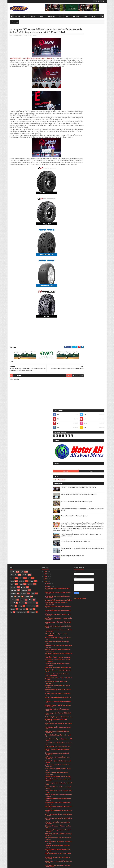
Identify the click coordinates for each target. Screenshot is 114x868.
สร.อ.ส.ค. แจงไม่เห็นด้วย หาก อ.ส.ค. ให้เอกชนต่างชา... (58, 550)
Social (25, 16)
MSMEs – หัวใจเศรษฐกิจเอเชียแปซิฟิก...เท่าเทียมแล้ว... (58, 483)
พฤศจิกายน (48, 442)
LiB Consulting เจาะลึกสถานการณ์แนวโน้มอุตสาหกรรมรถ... (57, 797)
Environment (23, 465)
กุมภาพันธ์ (48, 845)
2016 (45, 860)
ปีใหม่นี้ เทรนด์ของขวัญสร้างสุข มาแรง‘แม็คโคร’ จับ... (58, 710)
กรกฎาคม (48, 832)
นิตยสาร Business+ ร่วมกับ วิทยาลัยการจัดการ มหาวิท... (58, 449)
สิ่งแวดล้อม (24, 450)
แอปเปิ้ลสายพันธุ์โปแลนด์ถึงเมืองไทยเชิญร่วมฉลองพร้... (58, 787)
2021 (45, 850)
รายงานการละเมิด (80, 454)
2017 (45, 858)
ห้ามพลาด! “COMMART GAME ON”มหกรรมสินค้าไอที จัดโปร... (58, 562)
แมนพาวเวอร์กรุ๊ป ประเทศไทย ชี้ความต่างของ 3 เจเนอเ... (58, 801)
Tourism (32, 16)
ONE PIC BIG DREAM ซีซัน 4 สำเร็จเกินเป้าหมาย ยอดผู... (58, 554)
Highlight (83, 81)
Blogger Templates (33, 866)
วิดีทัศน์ (12, 462)
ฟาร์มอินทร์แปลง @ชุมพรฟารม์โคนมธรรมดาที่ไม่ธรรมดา (93, 160)
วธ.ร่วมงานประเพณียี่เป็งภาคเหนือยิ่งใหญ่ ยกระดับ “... (57, 781)
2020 (45, 853)
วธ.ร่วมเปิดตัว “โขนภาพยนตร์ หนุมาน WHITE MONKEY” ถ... (57, 761)
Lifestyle (68, 16)
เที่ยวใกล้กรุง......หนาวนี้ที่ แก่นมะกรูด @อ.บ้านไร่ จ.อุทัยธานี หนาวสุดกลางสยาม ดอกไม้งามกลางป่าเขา (93, 154)
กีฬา (29, 434)
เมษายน (48, 839)
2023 (45, 435)
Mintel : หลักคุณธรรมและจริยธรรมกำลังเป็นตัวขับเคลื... (58, 738)
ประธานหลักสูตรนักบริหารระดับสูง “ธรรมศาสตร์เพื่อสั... (58, 640)
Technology (41, 16)
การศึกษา (30, 440)
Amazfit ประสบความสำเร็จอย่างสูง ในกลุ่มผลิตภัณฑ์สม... (57, 753)
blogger (58, 387)
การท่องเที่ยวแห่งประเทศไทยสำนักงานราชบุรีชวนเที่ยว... (57, 516)
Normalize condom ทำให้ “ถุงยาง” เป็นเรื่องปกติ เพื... (58, 479)
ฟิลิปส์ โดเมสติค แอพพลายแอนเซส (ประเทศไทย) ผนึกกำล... (58, 745)
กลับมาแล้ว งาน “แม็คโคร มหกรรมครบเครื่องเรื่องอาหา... (57, 679)
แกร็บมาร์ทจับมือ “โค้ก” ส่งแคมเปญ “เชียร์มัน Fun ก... (59, 580)
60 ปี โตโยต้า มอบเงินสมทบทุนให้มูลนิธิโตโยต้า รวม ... (58, 730)
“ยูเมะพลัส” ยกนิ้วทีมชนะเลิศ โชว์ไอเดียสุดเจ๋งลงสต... (58, 702)
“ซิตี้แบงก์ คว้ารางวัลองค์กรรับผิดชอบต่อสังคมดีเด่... (58, 558)
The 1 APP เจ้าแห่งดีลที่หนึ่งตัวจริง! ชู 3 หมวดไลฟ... (57, 606)
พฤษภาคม (48, 837)
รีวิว (19, 453)
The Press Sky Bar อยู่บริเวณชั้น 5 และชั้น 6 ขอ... (59, 573)
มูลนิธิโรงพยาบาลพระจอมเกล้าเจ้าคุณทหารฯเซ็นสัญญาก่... (58, 475)
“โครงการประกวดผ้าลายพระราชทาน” (56, 794)
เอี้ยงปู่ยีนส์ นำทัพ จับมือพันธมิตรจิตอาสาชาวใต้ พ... (58, 734)
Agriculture (13, 465)
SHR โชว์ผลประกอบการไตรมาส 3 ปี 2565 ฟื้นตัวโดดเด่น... (58, 671)
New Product (77, 16)
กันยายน (48, 827)
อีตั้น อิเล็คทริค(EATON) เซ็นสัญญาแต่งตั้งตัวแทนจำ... (58, 495)
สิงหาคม (48, 829)
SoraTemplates (18, 866)
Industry (22, 456)
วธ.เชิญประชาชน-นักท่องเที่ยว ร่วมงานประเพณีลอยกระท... (58, 817)
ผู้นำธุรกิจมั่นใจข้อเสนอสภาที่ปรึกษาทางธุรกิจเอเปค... (58, 683)
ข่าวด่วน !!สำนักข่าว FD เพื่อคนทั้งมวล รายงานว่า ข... (58, 600)
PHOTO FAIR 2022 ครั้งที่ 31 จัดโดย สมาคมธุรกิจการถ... (58, 584)
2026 (45, 427)
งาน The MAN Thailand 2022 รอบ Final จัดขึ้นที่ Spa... (58, 765)
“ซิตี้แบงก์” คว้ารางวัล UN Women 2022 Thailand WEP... (58, 626)
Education (27, 453)
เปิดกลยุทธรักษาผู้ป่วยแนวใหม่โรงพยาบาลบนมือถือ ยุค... (58, 618)
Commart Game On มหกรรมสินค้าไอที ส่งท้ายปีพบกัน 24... (58, 718)
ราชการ (12, 434)
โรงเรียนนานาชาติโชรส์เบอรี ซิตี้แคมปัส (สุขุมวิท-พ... (56, 805)
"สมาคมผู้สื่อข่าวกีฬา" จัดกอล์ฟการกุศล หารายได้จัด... (58, 821)
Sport (60, 16)
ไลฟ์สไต (33, 468)
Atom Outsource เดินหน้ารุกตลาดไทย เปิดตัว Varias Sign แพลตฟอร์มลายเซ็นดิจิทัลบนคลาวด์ (94, 168)
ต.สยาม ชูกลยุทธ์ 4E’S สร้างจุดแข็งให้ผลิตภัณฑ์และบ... (58, 570)
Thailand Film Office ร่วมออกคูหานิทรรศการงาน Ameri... (58, 655)
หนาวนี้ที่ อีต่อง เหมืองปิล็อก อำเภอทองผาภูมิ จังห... (57, 498)
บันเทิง (12, 437)
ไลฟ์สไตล (22, 459)
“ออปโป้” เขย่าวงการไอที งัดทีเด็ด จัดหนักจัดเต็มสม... (58, 769)
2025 (45, 430)
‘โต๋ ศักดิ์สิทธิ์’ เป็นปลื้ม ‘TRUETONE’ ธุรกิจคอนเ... (58, 513)
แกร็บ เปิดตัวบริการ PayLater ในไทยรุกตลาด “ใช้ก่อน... (58, 596)
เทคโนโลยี (22, 437)
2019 (45, 855)
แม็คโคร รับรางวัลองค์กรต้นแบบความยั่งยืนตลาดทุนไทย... (58, 510)
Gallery (20, 462)
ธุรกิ (11, 468)
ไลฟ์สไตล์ (13, 428)
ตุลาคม (47, 824)
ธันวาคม (48, 440)
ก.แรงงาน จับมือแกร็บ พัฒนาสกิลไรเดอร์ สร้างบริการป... (58, 706)
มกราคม (48, 847)
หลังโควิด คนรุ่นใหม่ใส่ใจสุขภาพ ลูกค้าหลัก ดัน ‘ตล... (58, 463)
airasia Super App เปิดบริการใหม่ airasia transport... (56, 576)
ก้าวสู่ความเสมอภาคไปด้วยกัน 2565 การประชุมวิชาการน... (58, 791)
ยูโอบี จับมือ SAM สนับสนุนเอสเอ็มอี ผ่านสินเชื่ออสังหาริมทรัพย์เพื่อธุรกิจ (94, 105)
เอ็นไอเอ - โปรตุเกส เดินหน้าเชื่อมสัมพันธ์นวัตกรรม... (56, 629)
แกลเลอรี (13, 459)
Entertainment (52, 16)
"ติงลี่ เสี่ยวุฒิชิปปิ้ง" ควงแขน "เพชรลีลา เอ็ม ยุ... (58, 603)
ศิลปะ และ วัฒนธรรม (22, 468)
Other (85, 16)
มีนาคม (47, 842)
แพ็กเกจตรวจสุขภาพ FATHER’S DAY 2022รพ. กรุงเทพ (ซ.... (57, 588)
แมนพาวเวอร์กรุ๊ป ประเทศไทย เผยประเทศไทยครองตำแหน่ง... (57, 506)
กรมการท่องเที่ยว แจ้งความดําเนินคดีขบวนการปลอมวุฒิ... (58, 659)
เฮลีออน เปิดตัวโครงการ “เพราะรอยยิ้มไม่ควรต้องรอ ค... (59, 648)
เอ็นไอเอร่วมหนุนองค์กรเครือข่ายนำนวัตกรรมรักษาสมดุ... (57, 520)
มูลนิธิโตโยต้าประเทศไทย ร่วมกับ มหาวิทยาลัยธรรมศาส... (58, 535)
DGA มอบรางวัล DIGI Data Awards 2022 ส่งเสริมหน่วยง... (58, 757)
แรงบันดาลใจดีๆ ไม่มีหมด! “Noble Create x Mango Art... (57, 538)
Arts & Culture (32, 459)
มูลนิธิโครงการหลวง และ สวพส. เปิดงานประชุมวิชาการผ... (58, 663)
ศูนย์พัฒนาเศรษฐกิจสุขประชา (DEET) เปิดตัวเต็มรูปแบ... (58, 546)
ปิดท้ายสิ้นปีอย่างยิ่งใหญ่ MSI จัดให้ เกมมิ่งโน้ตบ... (58, 633)
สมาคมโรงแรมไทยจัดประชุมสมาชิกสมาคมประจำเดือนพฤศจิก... (57, 531)
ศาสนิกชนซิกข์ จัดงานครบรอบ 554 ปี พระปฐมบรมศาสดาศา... (58, 722)
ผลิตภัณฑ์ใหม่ (14, 431)
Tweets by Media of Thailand (83, 90)
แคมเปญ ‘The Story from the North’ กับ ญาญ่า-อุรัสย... (59, 667)
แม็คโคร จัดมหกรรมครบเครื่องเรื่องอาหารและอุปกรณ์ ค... (58, 614)
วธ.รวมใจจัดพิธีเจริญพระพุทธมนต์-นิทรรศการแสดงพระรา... (58, 445)
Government (13, 450)
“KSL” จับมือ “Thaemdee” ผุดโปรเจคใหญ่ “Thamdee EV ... (56, 491)
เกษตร (21, 440)
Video (31, 465)
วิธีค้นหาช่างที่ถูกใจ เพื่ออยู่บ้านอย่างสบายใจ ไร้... (58, 456)
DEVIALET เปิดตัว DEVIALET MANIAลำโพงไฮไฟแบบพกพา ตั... (58, 691)
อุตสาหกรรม (24, 447)
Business (18, 16)
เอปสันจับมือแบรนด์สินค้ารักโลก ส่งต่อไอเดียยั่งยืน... (57, 566)
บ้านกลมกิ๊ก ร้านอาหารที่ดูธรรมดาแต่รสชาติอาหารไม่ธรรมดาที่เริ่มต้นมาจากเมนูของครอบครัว (94, 121)
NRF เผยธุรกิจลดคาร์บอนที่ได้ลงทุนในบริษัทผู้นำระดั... (58, 726)
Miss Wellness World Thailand (53, 784)
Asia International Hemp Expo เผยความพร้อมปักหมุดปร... (58, 695)
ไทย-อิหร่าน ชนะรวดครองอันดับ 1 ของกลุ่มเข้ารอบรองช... (58, 675)
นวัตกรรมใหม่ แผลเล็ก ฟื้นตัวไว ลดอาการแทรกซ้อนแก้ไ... (58, 636)
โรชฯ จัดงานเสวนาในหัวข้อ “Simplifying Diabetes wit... (56, 813)
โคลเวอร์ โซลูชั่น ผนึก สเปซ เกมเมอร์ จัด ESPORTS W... (56, 459)
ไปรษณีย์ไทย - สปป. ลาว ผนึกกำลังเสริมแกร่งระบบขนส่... (57, 714)
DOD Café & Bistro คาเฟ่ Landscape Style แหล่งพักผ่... (58, 527)
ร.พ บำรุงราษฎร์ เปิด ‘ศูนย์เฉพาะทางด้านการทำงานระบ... (58, 687)
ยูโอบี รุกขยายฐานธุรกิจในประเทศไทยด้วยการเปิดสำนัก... (58, 622)
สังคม (21, 434)
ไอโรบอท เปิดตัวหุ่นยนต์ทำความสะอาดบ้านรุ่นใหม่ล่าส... (58, 471)
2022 (45, 437)
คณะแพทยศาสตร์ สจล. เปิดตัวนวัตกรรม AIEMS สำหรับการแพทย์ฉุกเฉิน (94, 98)
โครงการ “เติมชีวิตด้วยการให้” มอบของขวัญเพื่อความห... (58, 644)
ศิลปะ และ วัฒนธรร (31, 462)
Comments (97, 81)
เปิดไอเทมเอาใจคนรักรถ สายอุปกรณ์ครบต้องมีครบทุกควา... (58, 809)
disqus (64, 387)
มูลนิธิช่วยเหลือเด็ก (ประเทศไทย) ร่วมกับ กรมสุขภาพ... (57, 777)
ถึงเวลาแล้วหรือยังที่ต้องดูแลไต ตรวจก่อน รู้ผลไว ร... (58, 592)
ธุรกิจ (36, 39)
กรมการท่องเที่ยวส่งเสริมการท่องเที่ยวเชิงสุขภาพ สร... (58, 467)
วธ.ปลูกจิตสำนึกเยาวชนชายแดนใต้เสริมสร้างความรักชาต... (57, 453)
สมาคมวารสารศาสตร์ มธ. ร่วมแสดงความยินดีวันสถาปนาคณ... (59, 487)
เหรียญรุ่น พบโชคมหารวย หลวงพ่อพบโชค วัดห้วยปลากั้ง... (59, 651)
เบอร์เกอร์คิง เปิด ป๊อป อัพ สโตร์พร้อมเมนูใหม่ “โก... (57, 741)
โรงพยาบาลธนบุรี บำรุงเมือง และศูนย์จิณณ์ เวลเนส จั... (57, 610)
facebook (70, 387)
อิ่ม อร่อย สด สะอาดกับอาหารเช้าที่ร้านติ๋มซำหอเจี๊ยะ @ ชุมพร (94, 112)
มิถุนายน (48, 834)
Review (93, 16)
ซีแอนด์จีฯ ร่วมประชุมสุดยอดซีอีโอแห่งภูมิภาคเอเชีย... (57, 542)
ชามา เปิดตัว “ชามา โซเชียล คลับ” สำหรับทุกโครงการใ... (58, 698)
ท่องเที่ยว (25, 431)
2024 (45, 432)
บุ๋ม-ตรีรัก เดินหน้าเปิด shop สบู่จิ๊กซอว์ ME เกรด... (58, 524)
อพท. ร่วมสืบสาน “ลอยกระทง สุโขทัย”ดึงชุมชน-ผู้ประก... (58, 773)
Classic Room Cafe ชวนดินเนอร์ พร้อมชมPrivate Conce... (58, 502)
